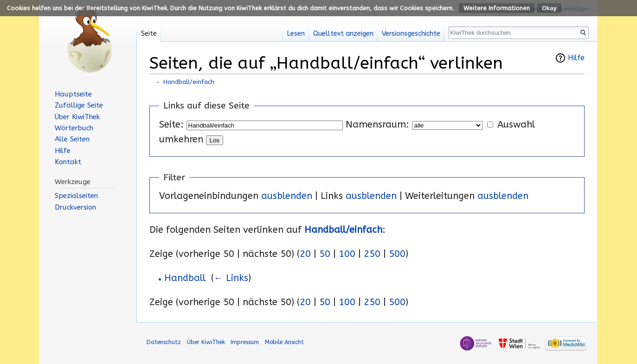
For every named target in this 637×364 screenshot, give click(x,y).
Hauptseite (73, 94)
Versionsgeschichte (411, 34)
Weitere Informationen (497, 8)
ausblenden (287, 196)
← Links (231, 278)
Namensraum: (377, 125)
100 (347, 254)
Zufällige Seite (79, 105)
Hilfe (576, 58)
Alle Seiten (72, 139)
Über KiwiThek (77, 117)
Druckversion (75, 207)
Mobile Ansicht (284, 342)
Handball (185, 278)
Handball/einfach (189, 82)
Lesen (296, 34)
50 (325, 254)
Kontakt (68, 162)
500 (397, 254)
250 (372, 254)
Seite (149, 34)
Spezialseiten (76, 196)
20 (305, 254)
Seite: (171, 125)
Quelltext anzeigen (343, 34)
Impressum (245, 342)
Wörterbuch (74, 128)
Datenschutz (164, 342)
